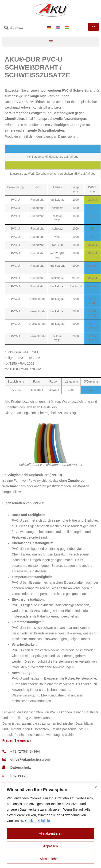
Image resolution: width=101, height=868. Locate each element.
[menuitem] (49, 28)
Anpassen (50, 846)
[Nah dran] (96, 787)
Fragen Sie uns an (17, 740)
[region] (50, 825)
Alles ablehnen (50, 859)
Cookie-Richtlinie (37, 821)
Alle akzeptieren (50, 833)
